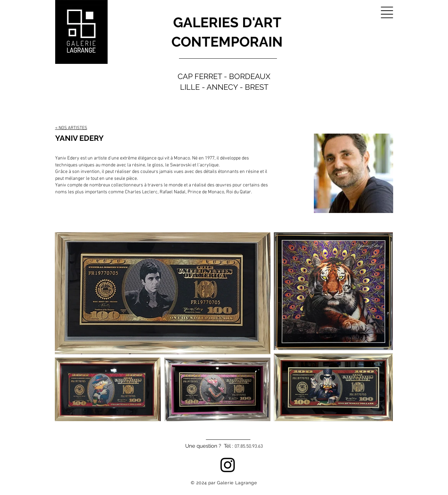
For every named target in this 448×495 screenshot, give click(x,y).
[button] (387, 13)
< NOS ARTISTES (71, 128)
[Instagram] (228, 465)
